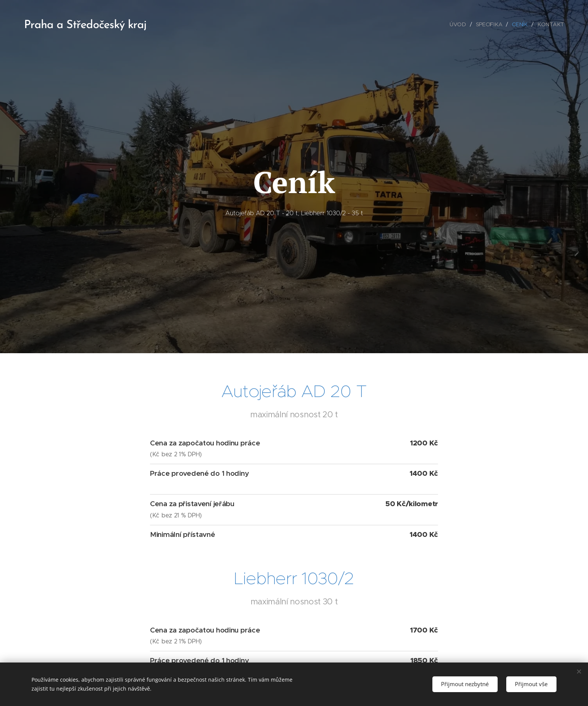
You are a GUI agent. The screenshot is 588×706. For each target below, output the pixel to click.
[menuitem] (461, 24)
